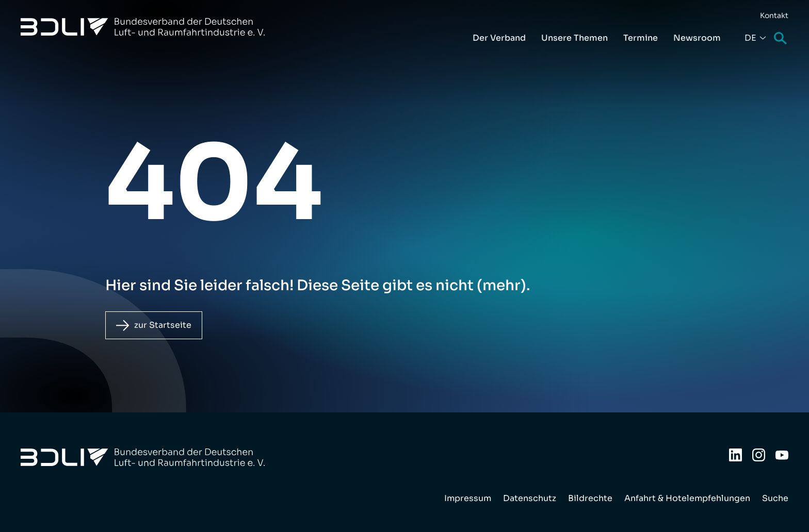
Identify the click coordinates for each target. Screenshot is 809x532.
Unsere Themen (575, 38)
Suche (781, 39)
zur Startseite (163, 325)
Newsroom (697, 38)
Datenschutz (530, 498)
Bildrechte (590, 498)
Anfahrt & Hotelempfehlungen (687, 498)
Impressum (468, 498)
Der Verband (499, 38)
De (750, 38)
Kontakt (774, 15)
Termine (641, 38)
